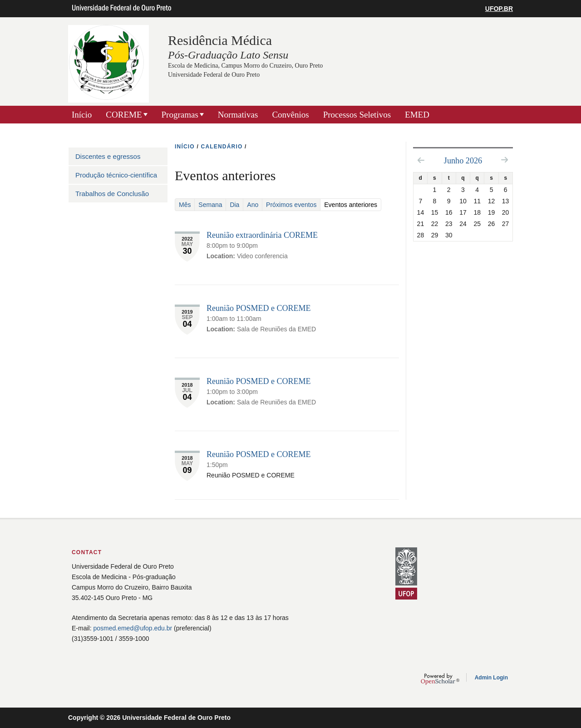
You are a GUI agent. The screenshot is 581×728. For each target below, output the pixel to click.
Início (82, 115)
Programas (180, 115)
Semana (210, 205)
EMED (417, 115)
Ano (253, 205)
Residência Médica (220, 40)
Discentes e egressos (108, 156)
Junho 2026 (463, 161)
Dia (234, 205)
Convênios (290, 115)
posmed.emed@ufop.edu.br (133, 628)
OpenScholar (440, 679)
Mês (185, 205)
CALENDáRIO (222, 147)
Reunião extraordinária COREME (262, 235)
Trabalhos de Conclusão (112, 194)
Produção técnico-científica (116, 175)
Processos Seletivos (357, 115)
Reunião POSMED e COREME (259, 308)
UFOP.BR (499, 9)
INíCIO (185, 147)
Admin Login (491, 678)
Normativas (238, 115)
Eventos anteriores (353, 204)
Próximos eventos (291, 205)
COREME (124, 115)
